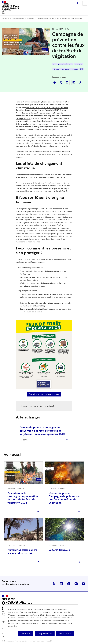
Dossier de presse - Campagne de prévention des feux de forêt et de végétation (64, 498)
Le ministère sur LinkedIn (61, 584)
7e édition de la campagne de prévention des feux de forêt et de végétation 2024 (23, 498)
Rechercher (78, 3)
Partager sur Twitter (61, 82)
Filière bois (31, 18)
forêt (54, 64)
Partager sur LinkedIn (67, 82)
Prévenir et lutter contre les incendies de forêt (22, 551)
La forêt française (59, 550)
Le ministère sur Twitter (54, 584)
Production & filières (17, 18)
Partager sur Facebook (54, 82)
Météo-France (22, 113)
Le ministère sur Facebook (69, 584)
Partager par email (74, 82)
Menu (85, 3)
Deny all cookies (45, 633)
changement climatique (70, 69)
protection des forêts (65, 64)
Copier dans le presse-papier (80, 82)
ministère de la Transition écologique (42, 107)
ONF (81, 69)
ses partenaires (23, 609)
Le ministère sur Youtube (83, 584)
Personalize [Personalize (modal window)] (25, 633)
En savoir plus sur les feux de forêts (37, 406)
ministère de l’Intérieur (54, 102)
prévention (56, 69)
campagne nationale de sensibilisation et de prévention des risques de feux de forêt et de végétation (44, 116)
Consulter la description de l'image (45, 394)
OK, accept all (65, 633)
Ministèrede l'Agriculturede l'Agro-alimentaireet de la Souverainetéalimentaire (10, 7)
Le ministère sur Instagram (76, 584)
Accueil (4, 18)
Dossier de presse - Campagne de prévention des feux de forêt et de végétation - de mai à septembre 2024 (42, 431)
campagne (78, 64)
